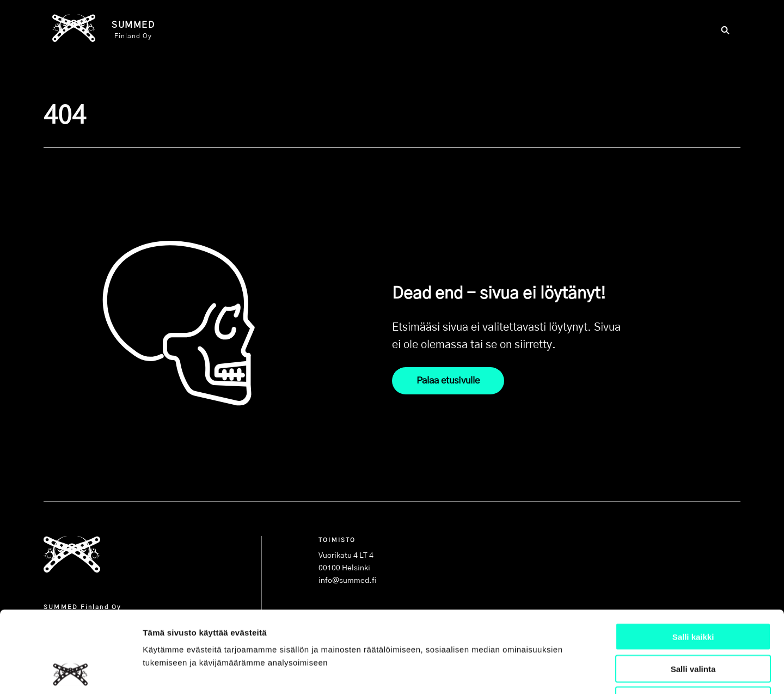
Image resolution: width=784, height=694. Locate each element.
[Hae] (725, 32)
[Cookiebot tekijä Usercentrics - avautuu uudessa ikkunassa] (71, 673)
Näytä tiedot (582, 672)
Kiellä (693, 625)
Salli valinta (693, 592)
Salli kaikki (693, 560)
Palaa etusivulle (448, 381)
